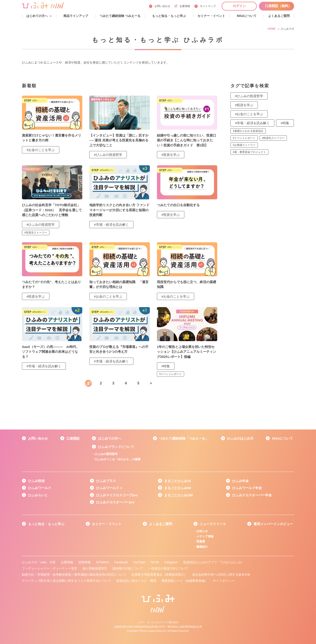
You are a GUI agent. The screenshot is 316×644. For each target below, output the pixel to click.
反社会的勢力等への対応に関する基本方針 (221, 575)
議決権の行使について (128, 568)
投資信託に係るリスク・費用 (136, 581)
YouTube (139, 562)
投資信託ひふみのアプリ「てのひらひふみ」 (214, 562)
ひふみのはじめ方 (240, 438)
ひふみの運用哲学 (106, 454)
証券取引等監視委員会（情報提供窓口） (159, 575)
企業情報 (182, 6)
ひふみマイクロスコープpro (117, 495)
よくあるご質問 (161, 524)
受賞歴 (201, 541)
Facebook (121, 562)
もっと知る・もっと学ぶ (46, 524)
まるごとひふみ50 (178, 488)
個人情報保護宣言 (95, 568)
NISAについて (282, 438)
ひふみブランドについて (116, 447)
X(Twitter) (102, 562)
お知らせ (202, 531)
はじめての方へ (110, 438)
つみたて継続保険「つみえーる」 (184, 438)
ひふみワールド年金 (247, 488)
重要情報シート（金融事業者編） (185, 581)
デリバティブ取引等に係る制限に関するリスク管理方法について (66, 581)
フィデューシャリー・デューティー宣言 (50, 568)
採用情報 (84, 562)
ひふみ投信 (36, 481)
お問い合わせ (162, 6)
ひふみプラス (106, 481)
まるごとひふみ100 (178, 495)
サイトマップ (208, 6)
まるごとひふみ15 (178, 481)
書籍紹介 (202, 547)
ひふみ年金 (240, 481)
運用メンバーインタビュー (273, 524)
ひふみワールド (40, 488)
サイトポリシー (224, 581)
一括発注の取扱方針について (168, 568)
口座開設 (73, 438)
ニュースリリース (213, 524)
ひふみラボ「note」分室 (39, 562)
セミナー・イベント (107, 524)
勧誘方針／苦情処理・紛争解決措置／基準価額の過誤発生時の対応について (74, 575)
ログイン (239, 6)
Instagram (171, 562)
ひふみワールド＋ (109, 488)
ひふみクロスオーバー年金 (252, 495)
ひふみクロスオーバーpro (115, 502)
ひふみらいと (38, 495)
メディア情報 (205, 536)
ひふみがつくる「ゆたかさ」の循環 (118, 459)
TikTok (155, 562)
